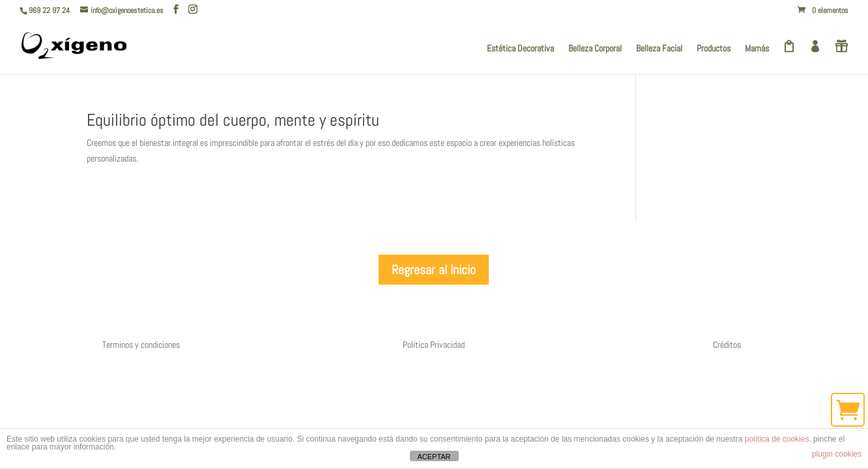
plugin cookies (837, 454)
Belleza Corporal (595, 49)
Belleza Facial (659, 49)
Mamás (757, 49)
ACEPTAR (434, 457)
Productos (714, 49)
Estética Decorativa (520, 49)
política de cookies (777, 439)
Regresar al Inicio (434, 270)
